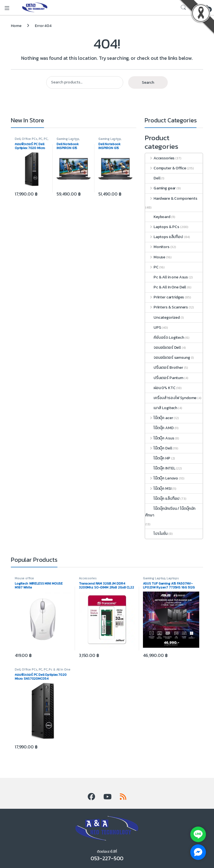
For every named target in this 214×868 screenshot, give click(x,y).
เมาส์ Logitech (161, 408)
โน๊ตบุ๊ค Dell (159, 448)
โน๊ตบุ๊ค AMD (159, 428)
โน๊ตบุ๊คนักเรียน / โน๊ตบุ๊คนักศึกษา (170, 512)
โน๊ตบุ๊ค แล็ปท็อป (162, 499)
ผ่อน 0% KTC (160, 388)
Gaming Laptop (68, 139)
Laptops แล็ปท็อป (164, 237)
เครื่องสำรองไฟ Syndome (171, 398)
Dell (18, 139)
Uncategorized (162, 317)
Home (16, 26)
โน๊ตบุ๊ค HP (158, 458)
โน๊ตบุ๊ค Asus (160, 438)
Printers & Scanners (166, 307)
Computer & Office (166, 168)
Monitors (157, 247)
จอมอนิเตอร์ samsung (168, 358)
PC (41, 139)
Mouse (155, 257)
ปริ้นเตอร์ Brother (164, 368)
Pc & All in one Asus (166, 277)
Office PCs (30, 139)
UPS (153, 327)
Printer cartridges (165, 297)
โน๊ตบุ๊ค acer (159, 418)
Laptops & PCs (162, 227)
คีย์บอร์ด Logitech (165, 337)
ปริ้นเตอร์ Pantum (164, 378)
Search (148, 82)
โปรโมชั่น (156, 534)
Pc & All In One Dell (166, 287)
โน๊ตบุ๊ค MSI (158, 489)
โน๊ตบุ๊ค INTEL (160, 468)
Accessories (160, 158)
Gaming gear (160, 188)
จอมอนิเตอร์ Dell (163, 348)
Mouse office (24, 578)
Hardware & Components (171, 198)
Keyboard (158, 217)
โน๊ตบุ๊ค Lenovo (162, 478)
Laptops (173, 578)
